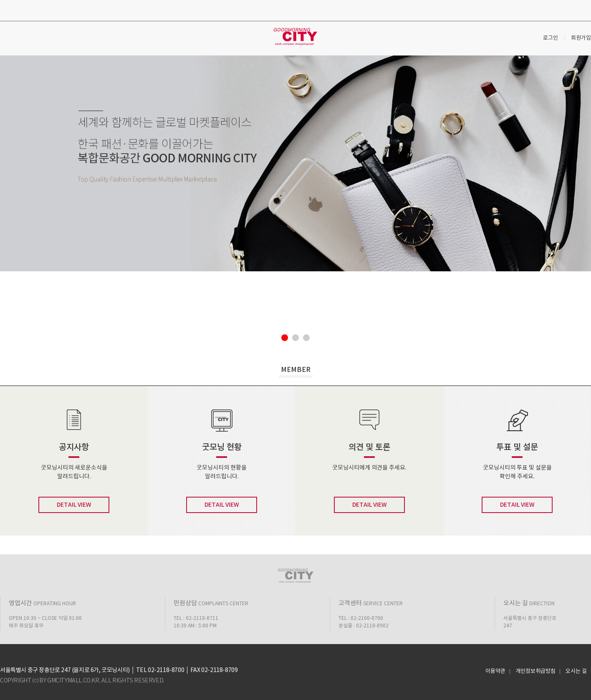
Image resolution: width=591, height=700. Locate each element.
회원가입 (581, 38)
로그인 (551, 38)
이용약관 (495, 672)
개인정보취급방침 (535, 672)
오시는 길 (576, 672)
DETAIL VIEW (74, 505)
